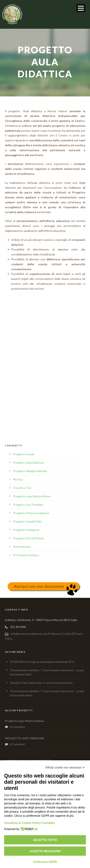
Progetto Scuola (24, 454)
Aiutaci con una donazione (39, 586)
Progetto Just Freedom (28, 505)
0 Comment (17, 727)
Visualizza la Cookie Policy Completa (29, 823)
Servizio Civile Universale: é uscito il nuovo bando (41, 683)
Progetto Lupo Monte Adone (32, 496)
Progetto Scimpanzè (26, 530)
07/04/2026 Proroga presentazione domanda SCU (42, 662)
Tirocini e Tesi (22, 488)
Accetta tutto (45, 840)
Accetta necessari (45, 851)
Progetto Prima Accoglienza (31, 513)
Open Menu (81, 8)
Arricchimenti (22, 547)
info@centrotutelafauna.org (29, 634)
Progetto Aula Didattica (29, 463)
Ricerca (18, 479)
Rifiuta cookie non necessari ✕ (65, 767)
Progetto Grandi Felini (27, 521)
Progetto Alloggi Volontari (30, 471)
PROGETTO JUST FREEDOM (24, 738)
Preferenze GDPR (45, 862)
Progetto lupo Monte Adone (25, 721)
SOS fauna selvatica (26, 555)
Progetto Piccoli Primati (28, 538)
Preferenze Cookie (60, 634)
